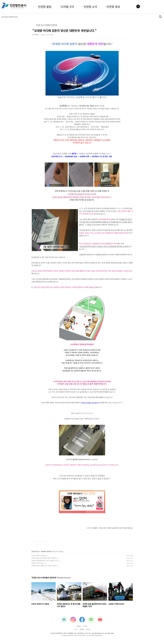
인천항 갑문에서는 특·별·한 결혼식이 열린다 (44, 558)
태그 (76, 629)
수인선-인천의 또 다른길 (38, 555)
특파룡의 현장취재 (46, 551)
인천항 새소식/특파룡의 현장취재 (46, 25)
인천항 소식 (90, 7)
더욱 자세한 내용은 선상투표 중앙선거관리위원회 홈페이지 (62, 403)
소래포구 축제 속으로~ (38, 563)
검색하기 (160, 17)
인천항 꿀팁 (45, 7)
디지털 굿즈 (68, 7)
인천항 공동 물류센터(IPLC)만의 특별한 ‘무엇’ (44, 561)
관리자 (88, 629)
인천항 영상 (113, 7)
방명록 (82, 629)
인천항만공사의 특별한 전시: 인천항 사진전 (44, 566)
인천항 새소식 (36, 551)
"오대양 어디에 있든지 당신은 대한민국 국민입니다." (65, 30)
